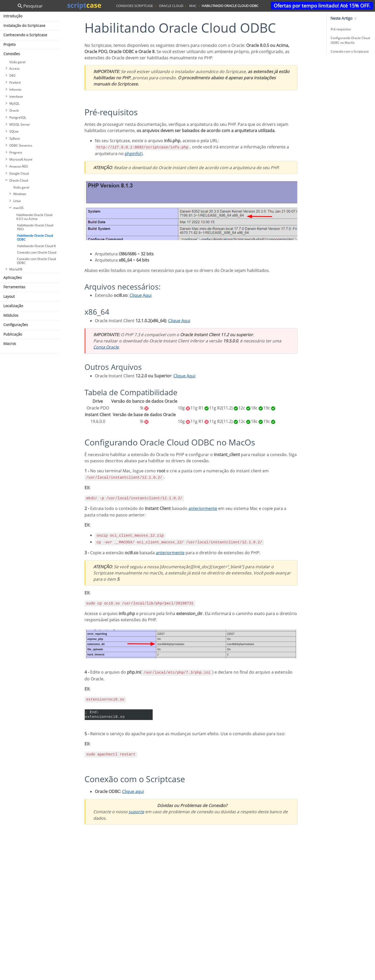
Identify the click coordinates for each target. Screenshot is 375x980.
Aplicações (13, 278)
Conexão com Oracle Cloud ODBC (36, 261)
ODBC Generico (21, 145)
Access (14, 69)
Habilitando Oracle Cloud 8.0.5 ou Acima (34, 217)
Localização (13, 306)
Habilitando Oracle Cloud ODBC (35, 237)
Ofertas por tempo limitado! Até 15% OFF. (322, 6)
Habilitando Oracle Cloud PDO (35, 227)
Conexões (12, 54)
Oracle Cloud (19, 180)
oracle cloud (171, 6)
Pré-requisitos (341, 29)
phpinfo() (134, 154)
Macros (10, 344)
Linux (17, 201)
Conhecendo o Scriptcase (25, 35)
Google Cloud (19, 173)
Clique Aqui (141, 295)
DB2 (12, 75)
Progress (16, 152)
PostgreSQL (18, 117)
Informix (15, 89)
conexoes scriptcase (135, 6)
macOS (18, 208)
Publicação (13, 334)
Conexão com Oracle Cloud (37, 252)
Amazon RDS (19, 166)
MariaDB (16, 269)
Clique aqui (133, 791)
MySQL (14, 103)
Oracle (14, 110)
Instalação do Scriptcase (24, 26)
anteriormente (203, 508)
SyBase (15, 138)
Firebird (15, 82)
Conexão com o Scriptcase (350, 51)
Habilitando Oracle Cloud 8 (36, 246)
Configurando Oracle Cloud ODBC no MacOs (350, 40)
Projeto (9, 44)
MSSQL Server (20, 124)
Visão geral (17, 62)
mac (193, 6)
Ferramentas (14, 287)
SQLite (14, 131)
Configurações (16, 325)
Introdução (13, 16)
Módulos (11, 315)
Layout (9, 296)
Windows (20, 194)
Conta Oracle (106, 347)
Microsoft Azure (21, 159)
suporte (136, 812)
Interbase (16, 96)
